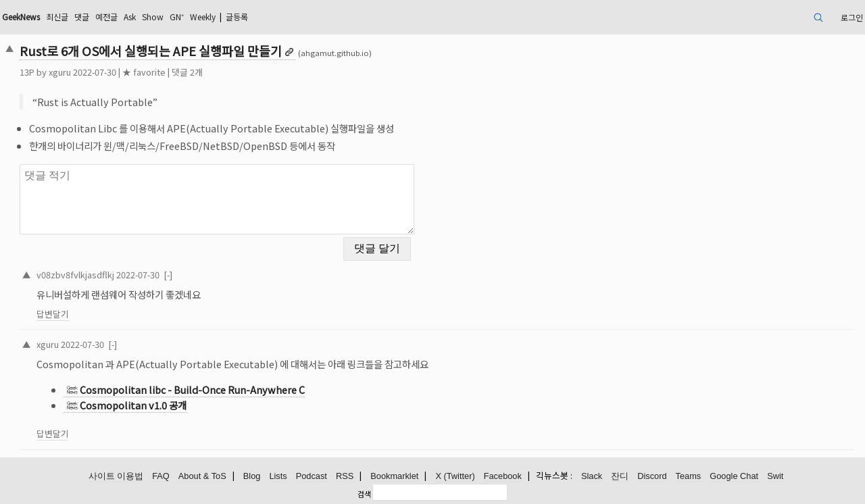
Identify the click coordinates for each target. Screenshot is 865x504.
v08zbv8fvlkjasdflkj (75, 275)
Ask (130, 17)
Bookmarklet (394, 476)
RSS (345, 476)
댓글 (82, 17)
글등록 (237, 17)
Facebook (503, 476)
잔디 (620, 476)
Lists (278, 476)
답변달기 (53, 314)
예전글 (106, 17)
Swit (775, 476)
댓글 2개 (187, 72)
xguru (60, 72)
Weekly (203, 17)
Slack (592, 476)
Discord (652, 476)
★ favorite (144, 72)
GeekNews (21, 17)
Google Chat (734, 476)
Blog (252, 476)
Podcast (312, 476)
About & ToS (202, 476)
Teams (689, 476)
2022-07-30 (138, 275)
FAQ (161, 476)
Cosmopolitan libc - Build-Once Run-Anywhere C (192, 389)
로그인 (852, 17)
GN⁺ (177, 17)
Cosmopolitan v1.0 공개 (133, 405)
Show (153, 17)
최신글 (57, 17)
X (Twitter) (455, 476)
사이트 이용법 (116, 476)
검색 (364, 493)
